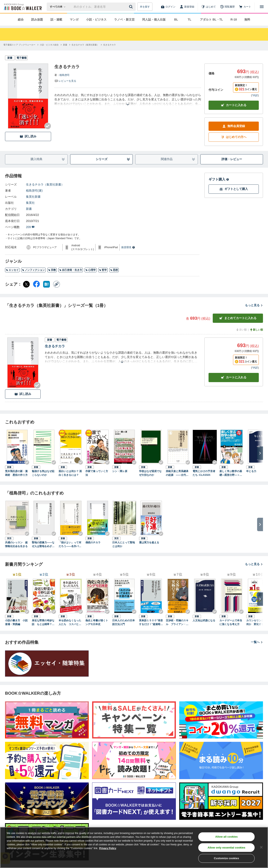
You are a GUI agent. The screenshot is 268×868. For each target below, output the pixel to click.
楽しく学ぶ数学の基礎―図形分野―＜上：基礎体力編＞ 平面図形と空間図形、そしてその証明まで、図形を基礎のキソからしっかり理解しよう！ (231, 473)
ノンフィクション (33, 270)
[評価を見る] (65, 81)
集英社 (30, 203)
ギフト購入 (219, 179)
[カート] (245, 7)
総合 (21, 19)
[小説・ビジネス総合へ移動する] (49, 45)
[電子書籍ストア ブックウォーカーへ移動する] (19, 45)
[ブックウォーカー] (23, 7)
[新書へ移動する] (65, 45)
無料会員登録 (234, 126)
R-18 (234, 19)
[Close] (261, 847)
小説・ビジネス (96, 19)
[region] (134, 847)
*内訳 (255, 95)
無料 (247, 19)
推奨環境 (128, 247)
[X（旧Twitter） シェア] (26, 284)
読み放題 (37, 19)
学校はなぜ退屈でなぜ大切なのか (150, 473)
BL (176, 19)
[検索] (131, 7)
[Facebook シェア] (36, 284)
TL (189, 19)
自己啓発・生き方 (71, 270)
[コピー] (57, 284)
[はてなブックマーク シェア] (46, 284)
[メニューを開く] (262, 7)
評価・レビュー (232, 159)
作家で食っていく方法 (97, 473)
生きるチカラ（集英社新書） (45, 184)
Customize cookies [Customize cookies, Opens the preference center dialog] (227, 858)
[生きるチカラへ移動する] (110, 45)
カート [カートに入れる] (234, 377)
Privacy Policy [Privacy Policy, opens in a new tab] (108, 848)
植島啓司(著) (34, 191)
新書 (29, 209)
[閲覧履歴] (227, 7)
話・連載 (56, 19)
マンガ (74, 19)
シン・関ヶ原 (120, 471)
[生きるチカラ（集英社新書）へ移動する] (85, 45)
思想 (114, 270)
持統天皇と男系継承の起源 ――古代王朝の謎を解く (177, 473)
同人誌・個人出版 (154, 19)
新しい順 (256, 330)
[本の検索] (59, 7)
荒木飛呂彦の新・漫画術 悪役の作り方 (16, 473)
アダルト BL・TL (211, 19)
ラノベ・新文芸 (124, 19)
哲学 (103, 270)
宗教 (52, 270)
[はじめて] (209, 7)
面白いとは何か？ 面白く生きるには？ (70, 473)
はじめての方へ (234, 137)
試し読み (28, 136)
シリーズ (113, 159)
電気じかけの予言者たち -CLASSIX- (204, 473)
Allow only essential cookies (227, 848)
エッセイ (12, 270)
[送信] (131, 7)
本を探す (145, 7)
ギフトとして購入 (234, 189)
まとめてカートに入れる (238, 318)
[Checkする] (48, 126)
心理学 (91, 270)
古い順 (241, 330)
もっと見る (254, 305)
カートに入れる (234, 105)
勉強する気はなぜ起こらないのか (43, 473)
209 (30, 227)
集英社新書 (33, 197)
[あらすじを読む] (128, 99)
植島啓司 (64, 75)
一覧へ (257, 642)
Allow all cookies (226, 837)
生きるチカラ (55, 346)
